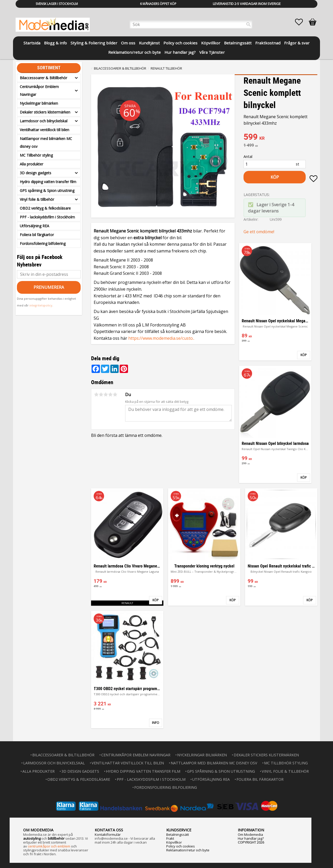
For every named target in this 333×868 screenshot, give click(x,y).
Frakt (170, 838)
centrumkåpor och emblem (49, 846)
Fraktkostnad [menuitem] (268, 43)
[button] (302, 22)
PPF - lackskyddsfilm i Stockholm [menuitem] (47, 217)
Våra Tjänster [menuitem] (212, 52)
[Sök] (248, 24)
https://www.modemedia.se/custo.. (161, 338)
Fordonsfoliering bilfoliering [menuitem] (43, 243)
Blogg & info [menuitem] (55, 43)
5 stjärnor (115, 395)
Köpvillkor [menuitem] (211, 43)
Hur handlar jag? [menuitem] (180, 52)
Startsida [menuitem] (32, 43)
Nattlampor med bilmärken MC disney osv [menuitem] (46, 142)
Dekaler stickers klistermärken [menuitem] (45, 112)
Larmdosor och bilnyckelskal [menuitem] (44, 121)
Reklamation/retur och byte (188, 850)
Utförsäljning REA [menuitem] (34, 226)
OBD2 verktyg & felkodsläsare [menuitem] (45, 208)
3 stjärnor (106, 395)
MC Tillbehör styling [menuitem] (36, 155)
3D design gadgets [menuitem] (36, 173)
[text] (280, 137)
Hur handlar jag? (251, 838)
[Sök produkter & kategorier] (191, 24)
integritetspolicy (41, 305)
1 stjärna (96, 395)
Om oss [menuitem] (128, 43)
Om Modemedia (250, 834)
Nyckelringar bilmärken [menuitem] (39, 103)
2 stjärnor (101, 395)
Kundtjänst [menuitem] (149, 43)
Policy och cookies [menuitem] (180, 43)
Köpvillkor (174, 842)
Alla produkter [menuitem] (31, 164)
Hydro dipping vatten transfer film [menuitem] (48, 182)
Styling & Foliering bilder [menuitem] (94, 43)
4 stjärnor (110, 395)
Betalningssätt (178, 834)
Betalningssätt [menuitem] (238, 43)
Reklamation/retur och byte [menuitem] (135, 52)
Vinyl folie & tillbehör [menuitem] (37, 199)
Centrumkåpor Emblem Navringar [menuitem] (39, 91)
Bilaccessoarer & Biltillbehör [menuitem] (43, 78)
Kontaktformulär (108, 834)
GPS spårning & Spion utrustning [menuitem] (47, 191)
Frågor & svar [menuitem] (297, 43)
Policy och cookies (181, 846)
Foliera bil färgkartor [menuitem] (37, 235)
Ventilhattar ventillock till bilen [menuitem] (44, 130)
